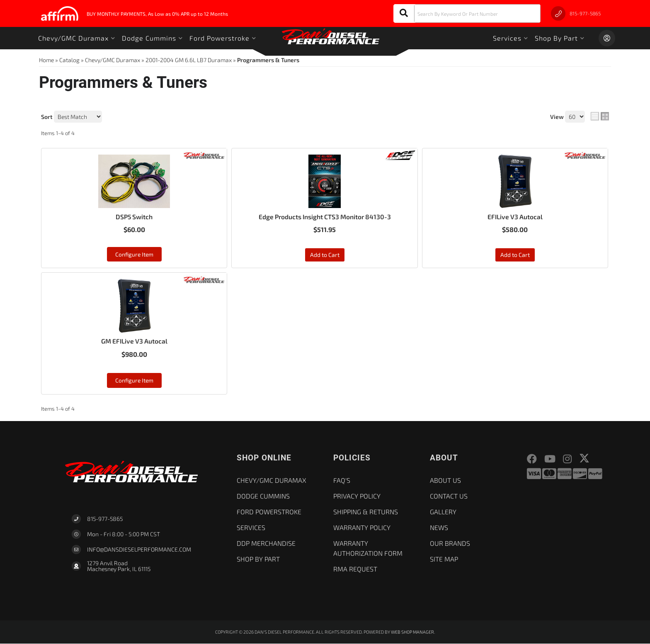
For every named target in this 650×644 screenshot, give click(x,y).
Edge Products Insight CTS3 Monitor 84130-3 (325, 217)
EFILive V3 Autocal (515, 217)
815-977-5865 (105, 519)
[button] (467, 13)
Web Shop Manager (413, 632)
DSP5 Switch (134, 217)
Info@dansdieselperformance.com (139, 550)
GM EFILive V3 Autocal (134, 341)
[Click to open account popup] (607, 38)
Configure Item (134, 254)
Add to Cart (325, 255)
